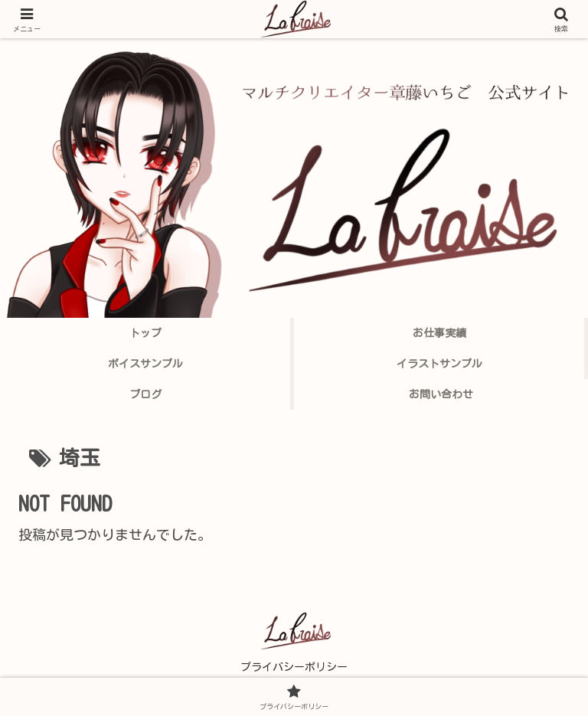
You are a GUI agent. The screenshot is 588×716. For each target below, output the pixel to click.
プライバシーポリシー (294, 667)
